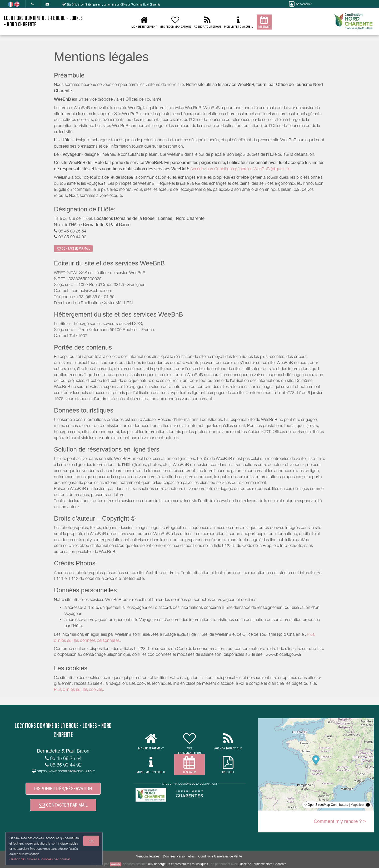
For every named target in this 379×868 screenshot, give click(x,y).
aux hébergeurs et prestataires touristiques (178, 864)
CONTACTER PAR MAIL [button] (73, 249)
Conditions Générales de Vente (220, 856)
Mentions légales (148, 856)
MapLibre (357, 805)
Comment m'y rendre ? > (340, 821)
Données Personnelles (179, 856)
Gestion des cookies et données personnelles (40, 859)
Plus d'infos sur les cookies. (79, 689)
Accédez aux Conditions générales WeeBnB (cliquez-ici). (241, 169)
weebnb (116, 864)
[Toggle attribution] (368, 805)
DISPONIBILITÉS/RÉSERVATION (63, 789)
